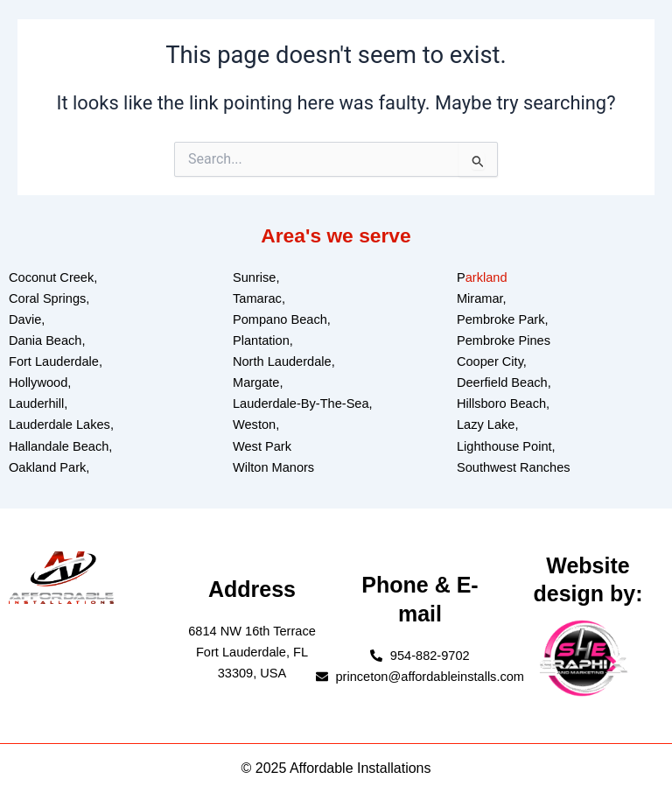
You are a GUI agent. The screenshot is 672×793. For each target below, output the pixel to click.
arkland (486, 277)
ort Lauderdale (58, 361)
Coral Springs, (49, 298)
